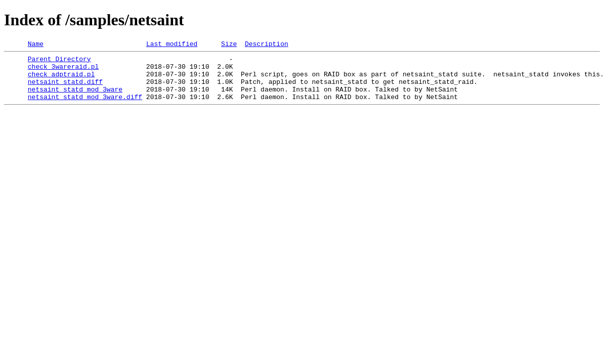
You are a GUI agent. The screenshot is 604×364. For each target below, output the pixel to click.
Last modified (172, 45)
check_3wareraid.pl (63, 71)
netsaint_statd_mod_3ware (75, 98)
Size (229, 45)
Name (36, 45)
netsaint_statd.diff (65, 89)
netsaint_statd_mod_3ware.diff (85, 107)
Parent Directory (59, 62)
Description (267, 45)
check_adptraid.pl (61, 80)
